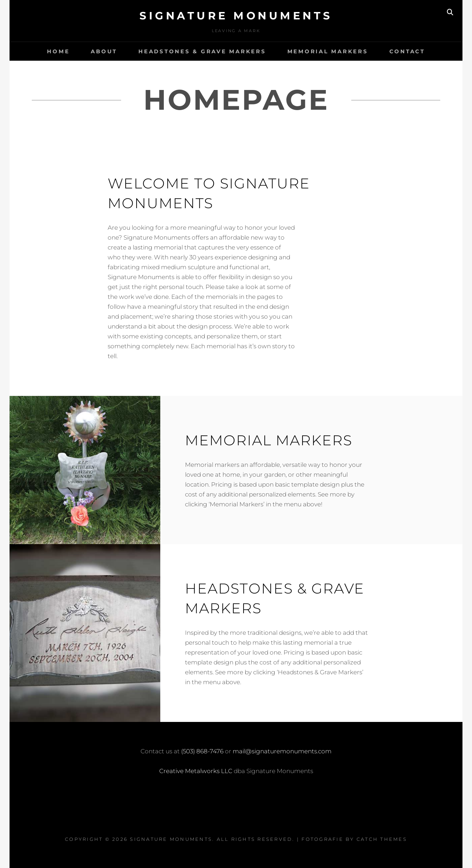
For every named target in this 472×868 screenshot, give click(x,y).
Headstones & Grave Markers (202, 51)
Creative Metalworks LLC (196, 771)
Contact (407, 51)
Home (58, 51)
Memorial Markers (328, 51)
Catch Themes (382, 839)
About (104, 51)
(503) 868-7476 (202, 751)
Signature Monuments (236, 16)
